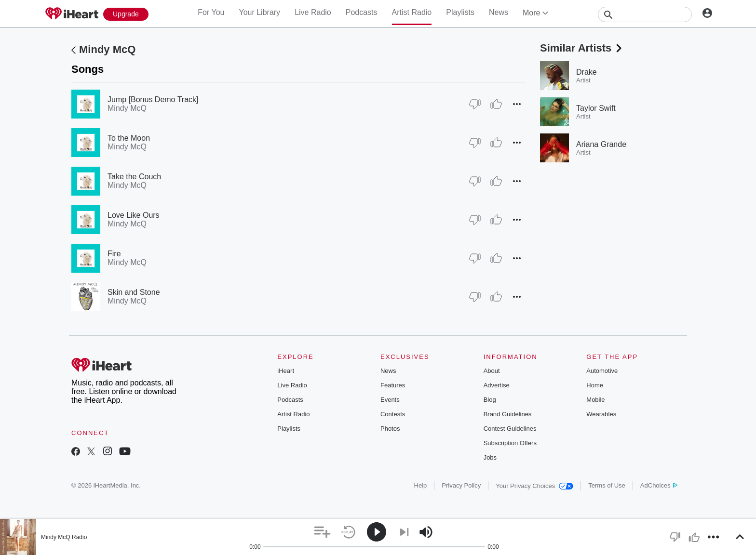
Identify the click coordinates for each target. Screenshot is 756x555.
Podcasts (362, 12)
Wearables (601, 414)
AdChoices (659, 485)
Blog (490, 400)
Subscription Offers (510, 443)
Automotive (602, 371)
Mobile (595, 400)
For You (211, 12)
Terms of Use (607, 485)
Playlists (460, 12)
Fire (114, 254)
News (499, 12)
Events (390, 400)
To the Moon (129, 138)
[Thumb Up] (496, 104)
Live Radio (313, 12)
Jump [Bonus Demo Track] (153, 99)
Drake (587, 72)
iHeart (286, 371)
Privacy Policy (461, 485)
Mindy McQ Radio (64, 537)
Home (595, 385)
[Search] (645, 14)
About (492, 371)
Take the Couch (134, 177)
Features (393, 385)
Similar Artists (582, 48)
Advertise (497, 385)
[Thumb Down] (475, 104)
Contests (393, 414)
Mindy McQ (107, 49)
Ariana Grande (601, 144)
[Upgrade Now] (126, 14)
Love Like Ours (134, 215)
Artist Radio (412, 12)
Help (421, 485)
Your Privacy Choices (534, 486)
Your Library (259, 12)
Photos (390, 429)
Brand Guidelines (508, 414)
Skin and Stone (134, 292)
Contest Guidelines (510, 429)
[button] (517, 104)
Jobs (490, 457)
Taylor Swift (596, 108)
